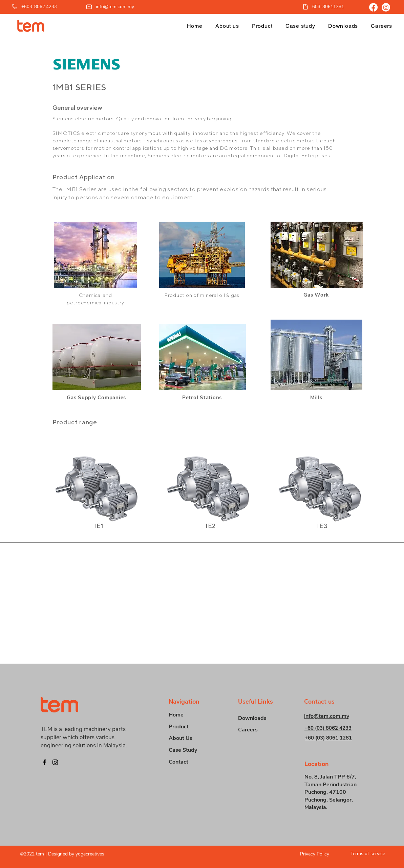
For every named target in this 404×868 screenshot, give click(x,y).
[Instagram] (386, 7)
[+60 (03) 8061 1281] (334, 738)
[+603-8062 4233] (41, 7)
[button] (262, 26)
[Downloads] (262, 718)
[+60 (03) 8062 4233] (333, 728)
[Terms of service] (365, 854)
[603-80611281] (327, 7)
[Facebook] (373, 7)
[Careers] (262, 730)
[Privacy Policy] (309, 854)
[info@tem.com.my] (111, 7)
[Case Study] (193, 750)
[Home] (193, 715)
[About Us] (193, 738)
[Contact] (193, 762)
